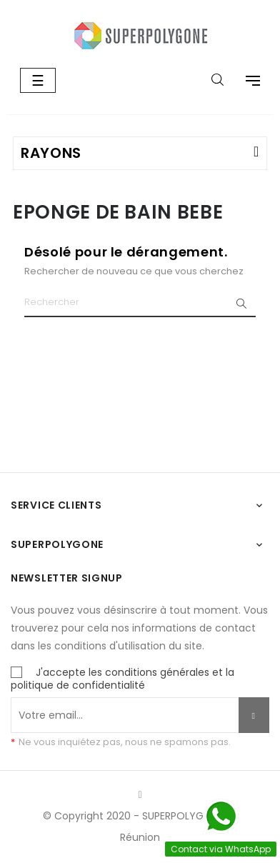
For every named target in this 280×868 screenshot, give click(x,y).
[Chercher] (140, 303)
